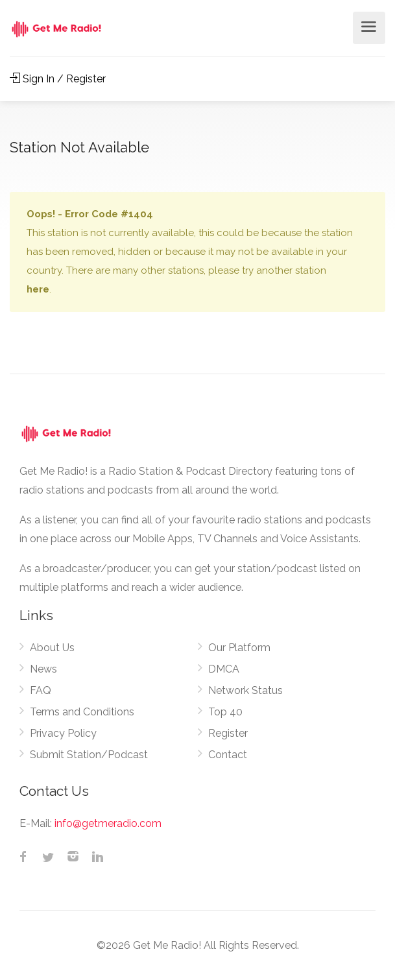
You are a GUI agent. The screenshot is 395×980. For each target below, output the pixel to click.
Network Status (245, 690)
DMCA (224, 669)
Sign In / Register (58, 79)
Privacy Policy (63, 733)
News (43, 669)
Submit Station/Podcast (89, 755)
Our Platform (239, 648)
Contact (228, 755)
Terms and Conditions (82, 712)
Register (228, 733)
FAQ (41, 690)
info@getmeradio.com (108, 823)
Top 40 (225, 712)
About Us (52, 648)
